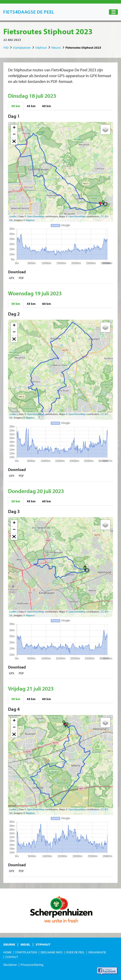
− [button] (14, 135)
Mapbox (30, 220)
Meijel (25, 944)
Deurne (9, 944)
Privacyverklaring (32, 965)
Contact (12, 957)
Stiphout (41, 48)
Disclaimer (10, 965)
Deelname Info (52, 952)
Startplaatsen (22, 48)
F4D (6, 48)
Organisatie (97, 952)
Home (7, 952)
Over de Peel (75, 952)
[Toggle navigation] (113, 12)
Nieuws (56, 48)
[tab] (16, 106)
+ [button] (14, 128)
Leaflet (13, 216)
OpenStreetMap (35, 216)
